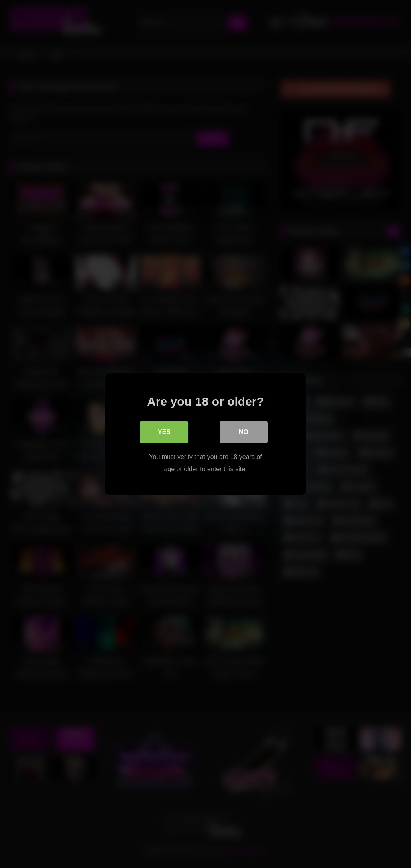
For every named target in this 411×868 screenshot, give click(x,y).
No (244, 432)
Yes (164, 432)
